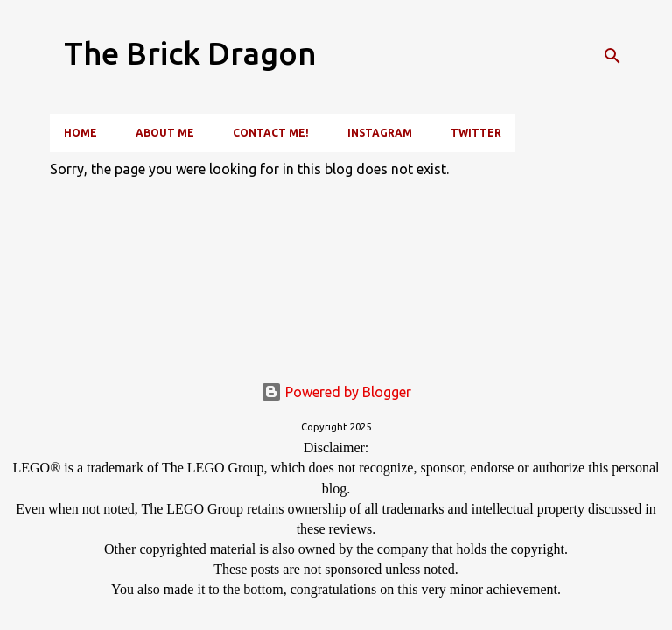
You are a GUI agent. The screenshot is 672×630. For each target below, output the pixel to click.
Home (80, 133)
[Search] (612, 56)
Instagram (380, 133)
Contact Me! (271, 133)
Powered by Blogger (336, 392)
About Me (165, 133)
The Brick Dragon (190, 53)
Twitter (476, 133)
